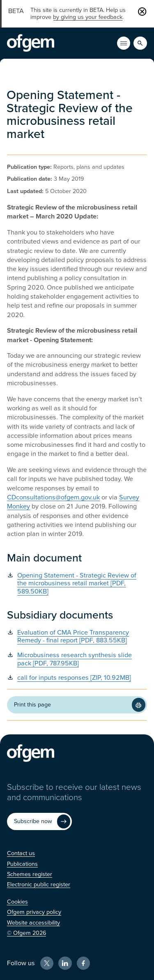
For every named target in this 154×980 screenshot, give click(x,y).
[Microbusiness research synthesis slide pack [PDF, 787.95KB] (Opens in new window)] (77, 659)
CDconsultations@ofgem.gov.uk (53, 497)
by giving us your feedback (88, 17)
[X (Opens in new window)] (47, 963)
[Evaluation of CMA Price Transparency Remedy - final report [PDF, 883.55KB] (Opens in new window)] (77, 637)
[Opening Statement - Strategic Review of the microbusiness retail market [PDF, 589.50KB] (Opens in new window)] (77, 584)
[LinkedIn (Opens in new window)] (65, 963)
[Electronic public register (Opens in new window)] (39, 885)
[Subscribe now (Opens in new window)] (39, 821)
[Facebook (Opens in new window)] (83, 963)
